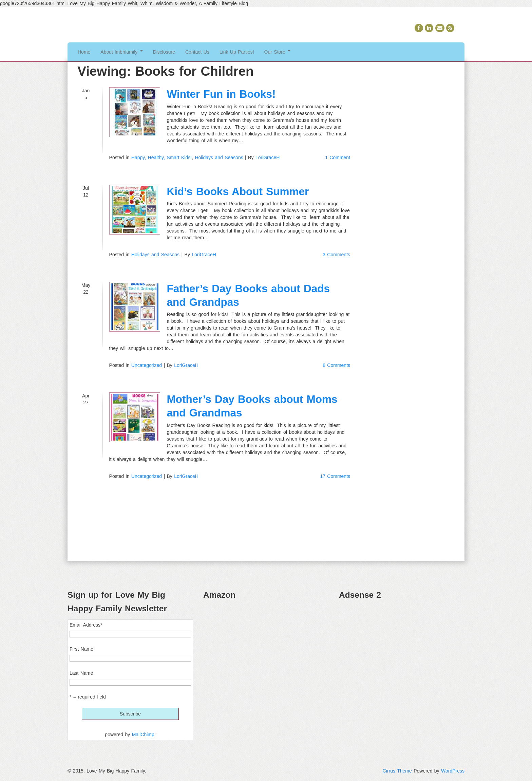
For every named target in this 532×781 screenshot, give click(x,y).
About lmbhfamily (121, 52)
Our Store (278, 52)
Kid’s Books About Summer (238, 191)
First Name (81, 649)
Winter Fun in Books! (221, 94)
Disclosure (164, 52)
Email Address (86, 625)
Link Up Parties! (237, 52)
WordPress (453, 771)
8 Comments (336, 365)
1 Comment (338, 157)
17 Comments (335, 476)
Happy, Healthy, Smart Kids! (161, 157)
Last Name (81, 673)
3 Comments (336, 255)
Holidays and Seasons (219, 157)
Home (84, 52)
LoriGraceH (268, 157)
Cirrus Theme (397, 771)
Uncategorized (147, 365)
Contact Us (197, 52)
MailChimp (143, 734)
